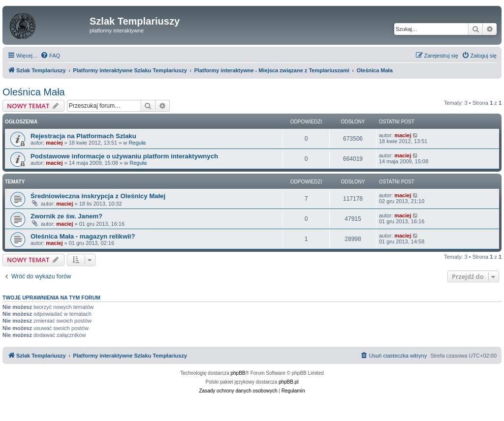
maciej (54, 143)
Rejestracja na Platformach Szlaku (83, 136)
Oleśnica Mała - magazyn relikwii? (83, 236)
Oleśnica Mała (34, 92)
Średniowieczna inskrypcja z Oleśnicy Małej (98, 196)
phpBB (238, 373)
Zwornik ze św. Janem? (66, 216)
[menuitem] (50, 56)
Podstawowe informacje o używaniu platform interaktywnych (124, 156)
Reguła (137, 143)
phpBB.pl (289, 382)
